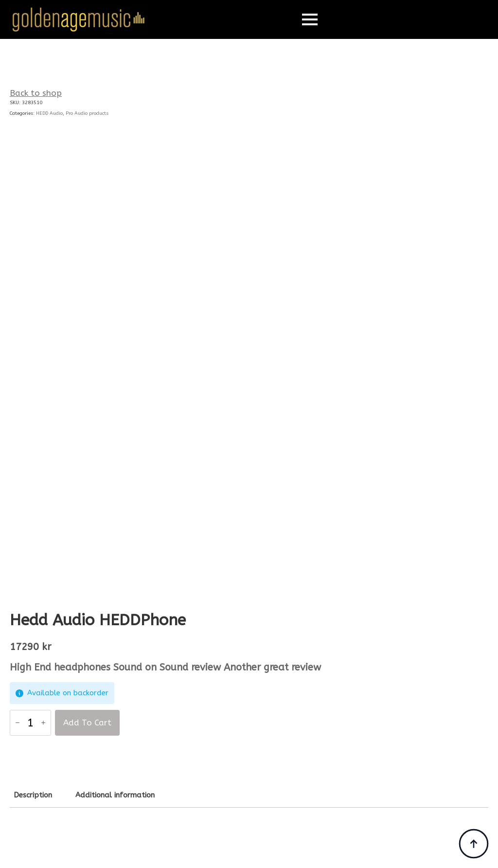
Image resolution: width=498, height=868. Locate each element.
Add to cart (87, 723)
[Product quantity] (30, 723)
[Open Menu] (310, 19)
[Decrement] (18, 723)
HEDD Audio (49, 113)
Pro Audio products (87, 113)
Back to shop (36, 93)
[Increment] (43, 723)
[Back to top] (474, 844)
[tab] (33, 795)
